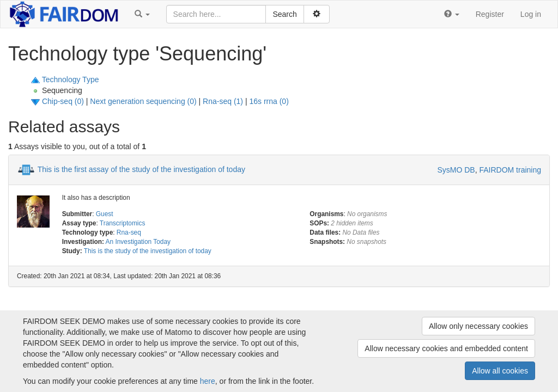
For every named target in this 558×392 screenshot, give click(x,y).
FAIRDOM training (510, 170)
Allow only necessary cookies (478, 326)
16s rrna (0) (269, 101)
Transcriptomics (122, 223)
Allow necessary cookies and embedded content (446, 348)
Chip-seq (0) (63, 101)
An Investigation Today (138, 242)
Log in (531, 14)
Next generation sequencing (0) (143, 101)
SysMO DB (456, 170)
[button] (142, 14)
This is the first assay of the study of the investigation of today (141, 169)
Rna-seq (129, 232)
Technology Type (71, 79)
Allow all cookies (500, 371)
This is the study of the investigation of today (148, 251)
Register (490, 14)
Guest (105, 214)
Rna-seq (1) (223, 101)
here (208, 381)
